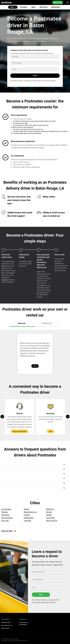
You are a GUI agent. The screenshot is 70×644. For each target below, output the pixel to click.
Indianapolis (29, 518)
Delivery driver (5, 628)
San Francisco (7, 518)
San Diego (5, 515)
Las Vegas (50, 518)
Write (50, 431)
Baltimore (50, 509)
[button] (68, 417)
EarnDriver (7, 2)
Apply (33, 7)
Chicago (27, 515)
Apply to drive (58, 2)
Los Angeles (6, 509)
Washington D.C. (30, 512)
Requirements (56, 7)
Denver (27, 509)
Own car (22, 323)
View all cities (7, 531)
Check (35, 366)
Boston (49, 512)
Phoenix (5, 512)
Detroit (49, 515)
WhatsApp (5, 280)
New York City (52, 520)
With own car (44, 7)
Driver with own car (7, 625)
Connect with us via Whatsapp (24, 623)
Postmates (24, 7)
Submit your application (20, 431)
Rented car (47, 323)
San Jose (5, 520)
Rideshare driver (6, 622)
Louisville (27, 520)
